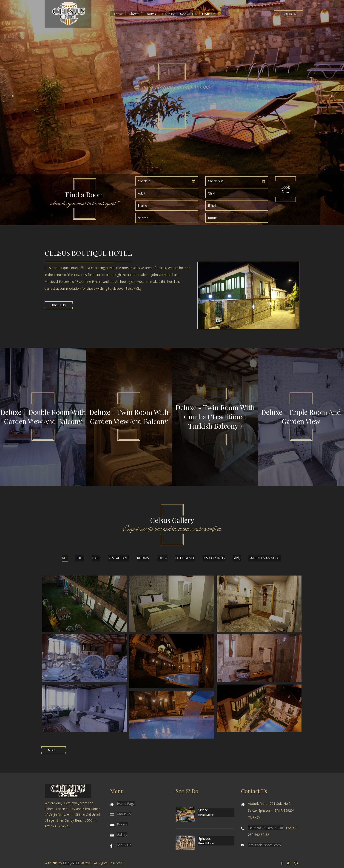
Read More (206, 815)
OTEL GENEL (185, 558)
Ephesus (205, 838)
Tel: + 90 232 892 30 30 (265, 828)
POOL (80, 558)
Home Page (126, 804)
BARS (96, 558)
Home (118, 14)
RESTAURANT (119, 558)
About (134, 14)
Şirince (203, 810)
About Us (59, 305)
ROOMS (143, 558)
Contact (209, 14)
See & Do (188, 14)
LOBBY (162, 558)
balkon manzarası (265, 558)
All (65, 558)
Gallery (168, 14)
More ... (54, 750)
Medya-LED (72, 863)
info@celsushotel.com (264, 845)
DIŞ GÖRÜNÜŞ (214, 558)
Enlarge (85, 604)
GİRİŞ (237, 558)
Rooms (150, 14)
